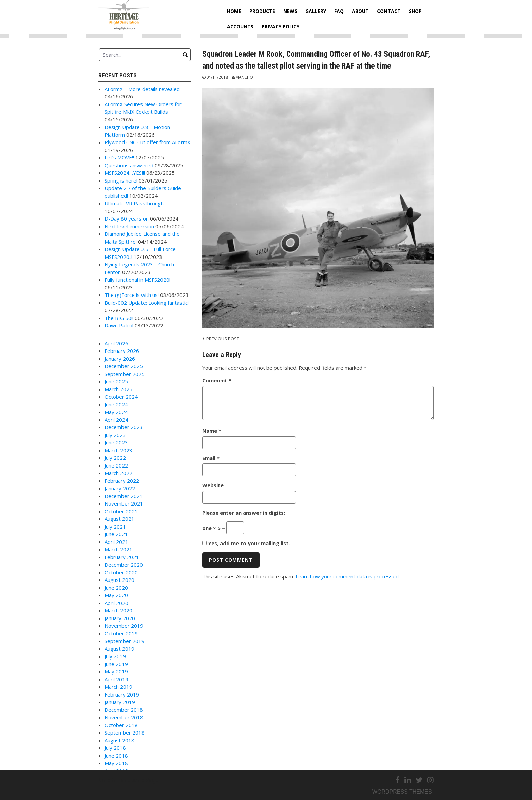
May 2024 (116, 412)
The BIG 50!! (119, 318)
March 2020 (118, 610)
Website (213, 485)
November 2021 (124, 503)
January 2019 (120, 702)
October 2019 (121, 633)
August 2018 (119, 740)
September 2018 (125, 732)
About (360, 11)
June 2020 (116, 588)
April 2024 (116, 420)
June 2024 (116, 404)
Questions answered (129, 165)
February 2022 (122, 481)
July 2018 (115, 748)
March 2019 (118, 687)
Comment (217, 380)
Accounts (240, 27)
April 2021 (116, 542)
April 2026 (116, 343)
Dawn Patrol (119, 325)
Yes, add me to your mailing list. (246, 543)
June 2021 (116, 534)
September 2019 (125, 641)
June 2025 (116, 381)
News (290, 11)
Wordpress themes (402, 792)
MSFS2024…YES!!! (125, 173)
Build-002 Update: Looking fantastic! (147, 303)
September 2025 (125, 374)
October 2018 (121, 725)
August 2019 (119, 649)
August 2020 (119, 580)
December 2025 (124, 366)
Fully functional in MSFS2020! (137, 280)
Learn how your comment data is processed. (348, 576)
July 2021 (115, 527)
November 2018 (124, 717)
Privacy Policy (280, 27)
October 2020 (121, 572)
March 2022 (118, 473)
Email (211, 458)
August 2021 (119, 519)
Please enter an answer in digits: (244, 513)
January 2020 (120, 618)
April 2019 (116, 679)
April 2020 (116, 603)
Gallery (316, 11)
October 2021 (121, 511)
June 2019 (116, 664)
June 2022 (116, 465)
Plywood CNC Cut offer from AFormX (147, 142)
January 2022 (120, 488)
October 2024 (121, 397)
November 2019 (124, 626)
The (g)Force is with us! (132, 295)
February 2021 (122, 557)
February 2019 (122, 694)
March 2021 (118, 549)
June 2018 (116, 756)
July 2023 (115, 435)
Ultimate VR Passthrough (134, 203)
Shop (415, 11)
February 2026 (122, 351)
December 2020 (124, 565)
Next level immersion (129, 226)
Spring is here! (121, 180)
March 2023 (118, 450)
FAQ (339, 11)
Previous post (223, 339)
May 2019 (116, 671)
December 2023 (124, 427)
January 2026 (120, 359)
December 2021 (124, 496)
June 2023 (116, 442)
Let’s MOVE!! (119, 157)
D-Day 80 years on (127, 218)
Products (262, 11)
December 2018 (124, 710)
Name (212, 431)
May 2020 (116, 595)
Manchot (245, 77)
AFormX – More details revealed (142, 89)
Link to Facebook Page (129, 780)
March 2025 (118, 389)
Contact (389, 11)
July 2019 (115, 656)
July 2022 (115, 458)
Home (234, 11)
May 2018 (116, 763)
